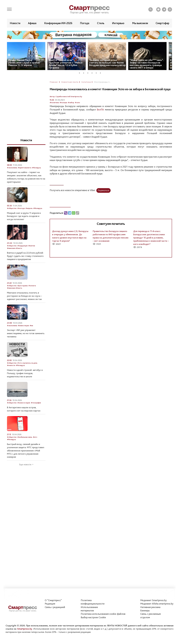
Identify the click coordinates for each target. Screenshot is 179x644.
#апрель (29, 208)
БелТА (100, 109)
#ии (31, 326)
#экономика (12, 168)
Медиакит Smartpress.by (153, 600)
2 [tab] (85, 73)
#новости (11, 365)
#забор (71, 102)
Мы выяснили (140, 23)
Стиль (101, 23)
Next (170, 55)
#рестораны (23, 286)
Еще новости (25, 465)
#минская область (15, 248)
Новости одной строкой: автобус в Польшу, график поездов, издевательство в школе (25, 373)
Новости (15, 23)
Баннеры (145, 610)
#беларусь (36, 168)
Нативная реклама (150, 607)
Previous (9, 55)
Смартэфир (162, 23)
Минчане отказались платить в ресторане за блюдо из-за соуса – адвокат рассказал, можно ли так (24, 296)
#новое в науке (24, 403)
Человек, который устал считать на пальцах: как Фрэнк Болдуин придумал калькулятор (107, 63)
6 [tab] (101, 73)
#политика (54, 102)
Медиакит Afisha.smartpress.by (157, 604)
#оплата (32, 286)
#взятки (32, 246)
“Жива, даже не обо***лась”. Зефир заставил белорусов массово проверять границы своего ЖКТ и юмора (147, 64)
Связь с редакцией (55, 607)
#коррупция (22, 246)
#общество (12, 208)
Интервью (118, 23)
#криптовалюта (25, 168)
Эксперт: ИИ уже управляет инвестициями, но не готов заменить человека (26, 333)
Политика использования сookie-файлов (103, 614)
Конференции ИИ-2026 (58, 23)
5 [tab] (97, 73)
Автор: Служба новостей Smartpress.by (66, 96)
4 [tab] (93, 73)
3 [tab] (89, 73)
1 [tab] (80, 73)
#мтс (35, 437)
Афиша (32, 23)
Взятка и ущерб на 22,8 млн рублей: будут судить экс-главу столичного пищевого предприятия (25, 256)
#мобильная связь (25, 437)
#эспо (77, 102)
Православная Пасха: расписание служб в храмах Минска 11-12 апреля (24, 63)
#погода (21, 208)
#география (36, 403)
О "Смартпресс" (53, 600)
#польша (63, 102)
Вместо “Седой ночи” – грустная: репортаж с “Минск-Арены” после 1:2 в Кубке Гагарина (66, 64)
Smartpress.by (25, 629)
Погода (85, 23)
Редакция (50, 604)
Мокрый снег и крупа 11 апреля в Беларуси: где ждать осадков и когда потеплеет (24, 216)
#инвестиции (23, 326)
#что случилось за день (27, 363)
